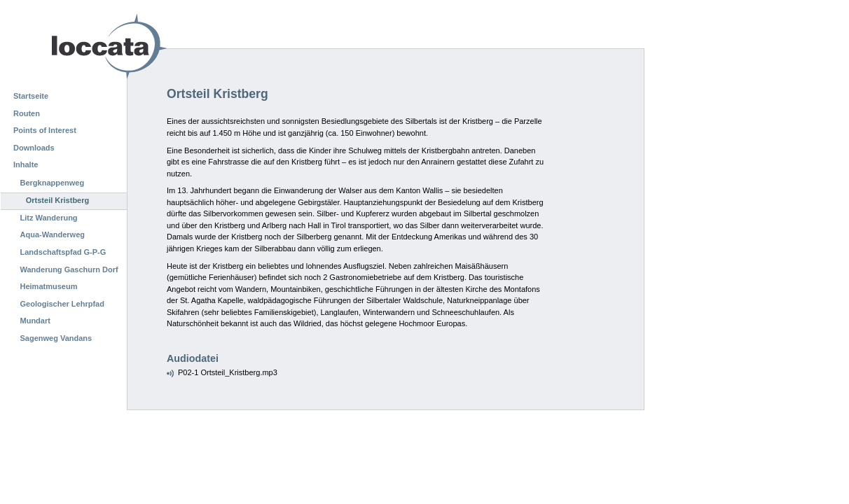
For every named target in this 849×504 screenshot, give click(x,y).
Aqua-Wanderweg (53, 234)
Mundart (35, 321)
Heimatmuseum (49, 286)
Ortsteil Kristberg (57, 200)
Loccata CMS (74, 47)
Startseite (31, 96)
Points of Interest (45, 130)
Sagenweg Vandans (56, 338)
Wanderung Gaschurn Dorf (69, 269)
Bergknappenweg (53, 183)
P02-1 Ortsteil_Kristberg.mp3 (228, 372)
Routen (27, 113)
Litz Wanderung (49, 218)
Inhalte (26, 164)
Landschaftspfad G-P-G (63, 252)
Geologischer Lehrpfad (62, 304)
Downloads (34, 148)
